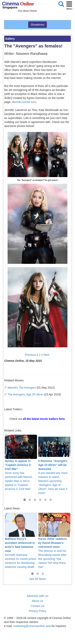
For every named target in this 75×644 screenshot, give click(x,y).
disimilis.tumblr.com (24, 102)
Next (46, 355)
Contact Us (37, 606)
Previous (30, 355)
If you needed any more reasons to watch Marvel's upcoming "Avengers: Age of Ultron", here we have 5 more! (54, 465)
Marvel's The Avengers (22, 388)
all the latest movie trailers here (44, 419)
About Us (38, 601)
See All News (37, 579)
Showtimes (37, 25)
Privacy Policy (37, 611)
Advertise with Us (37, 596)
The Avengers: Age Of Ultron (25, 394)
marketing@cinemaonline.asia (32, 626)
